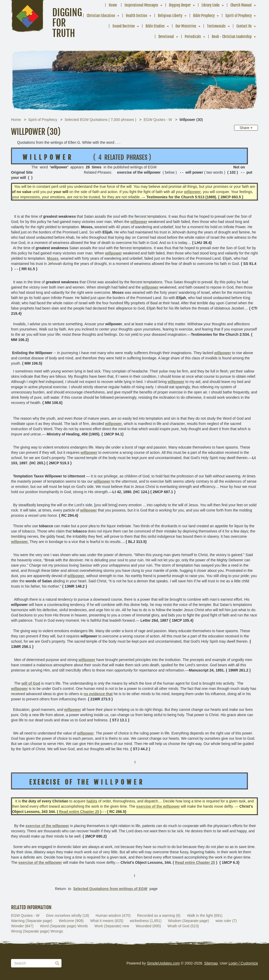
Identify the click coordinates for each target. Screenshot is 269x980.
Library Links (211, 5)
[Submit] (57, 963)
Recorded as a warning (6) (159, 915)
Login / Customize (243, 963)
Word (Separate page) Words (64, 926)
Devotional (166, 37)
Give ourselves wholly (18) (68, 915)
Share (246, 128)
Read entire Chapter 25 (79, 812)
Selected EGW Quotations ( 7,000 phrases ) (100, 120)
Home (113, 5)
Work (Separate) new (112, 926)
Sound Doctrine (124, 26)
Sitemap (211, 963)
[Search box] (36, 963)
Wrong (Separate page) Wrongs (37, 931)
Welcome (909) (71, 921)
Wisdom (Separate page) (189, 921)
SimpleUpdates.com (163, 963)
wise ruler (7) (226, 921)
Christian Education (101, 16)
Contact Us (244, 26)
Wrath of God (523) (183, 926)
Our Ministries (186, 26)
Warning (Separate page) (32, 921)
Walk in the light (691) (205, 915)
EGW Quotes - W (158, 120)
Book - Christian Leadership (232, 37)
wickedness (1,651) (146, 921)
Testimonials (216, 26)
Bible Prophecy (204, 16)
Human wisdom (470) (113, 915)
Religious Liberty (170, 16)
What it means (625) (107, 921)
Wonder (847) (22, 926)
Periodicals (193, 37)
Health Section (136, 16)
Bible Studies (155, 26)
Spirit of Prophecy (239, 16)
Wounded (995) (148, 926)
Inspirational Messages (141, 5)
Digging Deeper (180, 5)
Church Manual (241, 5)
